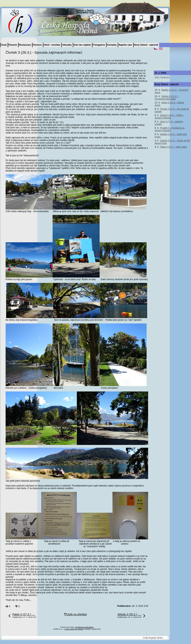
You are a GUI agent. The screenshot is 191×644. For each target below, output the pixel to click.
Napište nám (125, 45)
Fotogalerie (99, 45)
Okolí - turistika (52, 45)
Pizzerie (13, 45)
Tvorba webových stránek (74, 629)
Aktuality (67, 45)
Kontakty (112, 45)
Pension (37, 45)
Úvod (4, 45)
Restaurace (25, 45)
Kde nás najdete (82, 45)
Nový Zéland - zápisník (146, 45)
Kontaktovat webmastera (84, 627)
